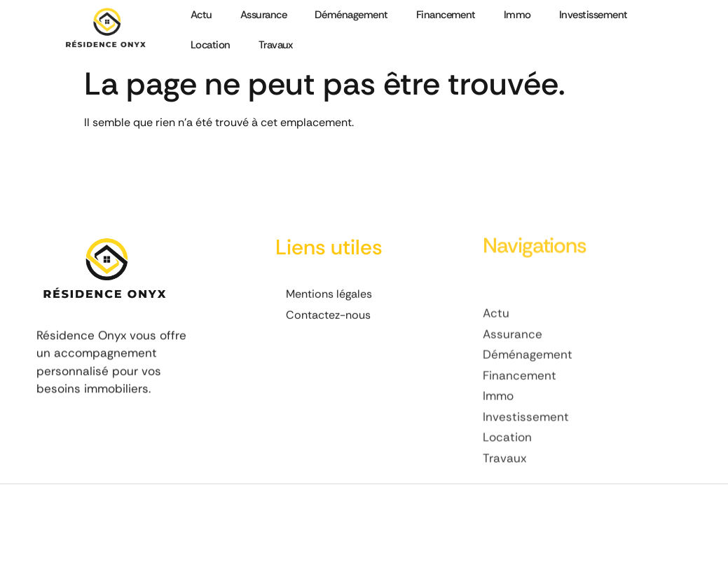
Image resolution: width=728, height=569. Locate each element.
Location (211, 45)
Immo (517, 15)
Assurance (263, 15)
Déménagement (351, 15)
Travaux (276, 45)
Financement (446, 15)
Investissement (593, 15)
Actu (201, 15)
